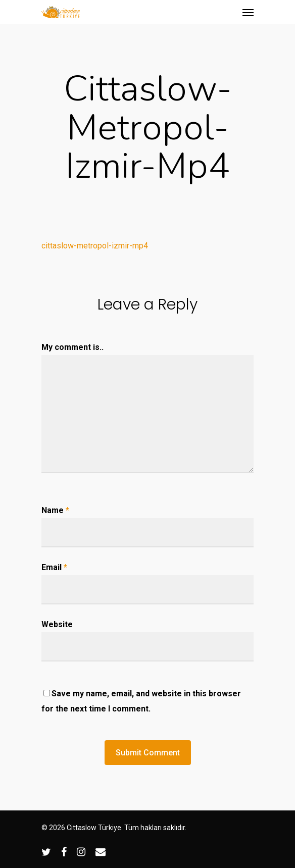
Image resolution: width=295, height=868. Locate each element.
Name (55, 510)
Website (57, 624)
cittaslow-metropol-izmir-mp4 (95, 246)
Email (54, 567)
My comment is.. (72, 347)
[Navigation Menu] (248, 12)
